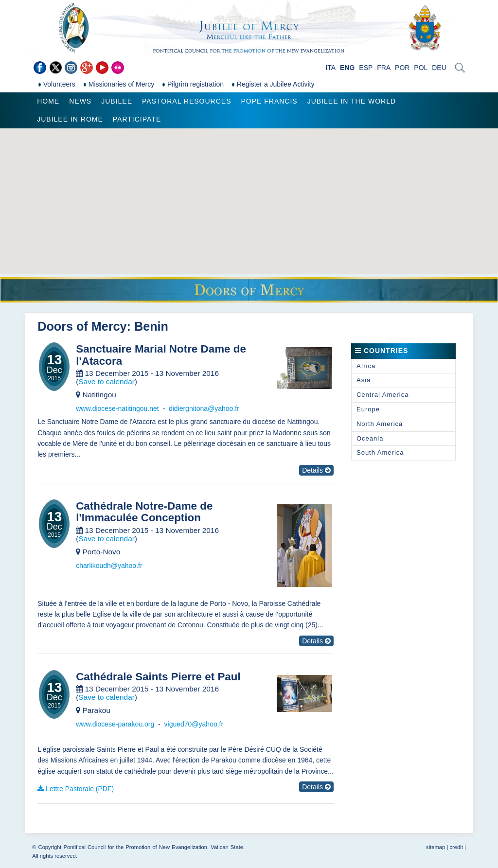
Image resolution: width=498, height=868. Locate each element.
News (80, 101)
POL (421, 68)
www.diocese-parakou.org (115, 724)
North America (380, 424)
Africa (366, 366)
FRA (384, 68)
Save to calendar (107, 381)
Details (316, 470)
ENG (347, 68)
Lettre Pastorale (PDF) (80, 789)
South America (380, 452)
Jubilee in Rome (70, 119)
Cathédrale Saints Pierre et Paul (158, 677)
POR (402, 68)
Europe (368, 409)
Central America (382, 395)
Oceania (370, 438)
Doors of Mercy (82, 326)
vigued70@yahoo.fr (194, 724)
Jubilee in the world (352, 101)
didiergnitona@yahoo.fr (204, 408)
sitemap (436, 847)
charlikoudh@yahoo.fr (109, 566)
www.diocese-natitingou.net (117, 408)
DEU (439, 68)
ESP (366, 68)
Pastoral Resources (187, 101)
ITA (330, 68)
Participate (137, 119)
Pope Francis (269, 101)
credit (456, 847)
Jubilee (117, 101)
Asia (364, 380)
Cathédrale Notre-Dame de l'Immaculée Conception (144, 512)
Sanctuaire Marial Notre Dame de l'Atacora (161, 355)
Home (48, 101)
